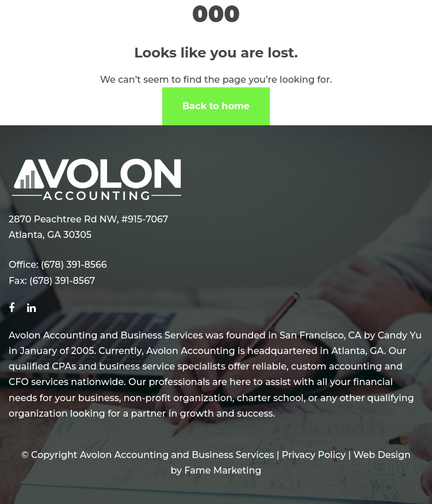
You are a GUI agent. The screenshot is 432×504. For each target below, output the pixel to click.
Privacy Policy (314, 455)
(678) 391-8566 (74, 265)
